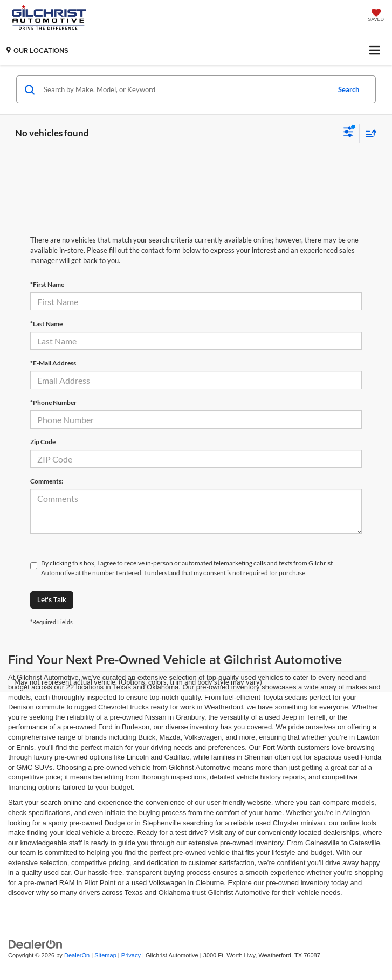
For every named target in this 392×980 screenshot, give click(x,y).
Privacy (131, 955)
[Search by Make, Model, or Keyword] (185, 89)
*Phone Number (53, 402)
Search (349, 89)
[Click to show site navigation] (375, 51)
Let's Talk (52, 600)
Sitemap (105, 955)
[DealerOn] (36, 944)
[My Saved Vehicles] (376, 16)
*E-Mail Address (53, 363)
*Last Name (46, 324)
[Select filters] (349, 133)
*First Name (47, 284)
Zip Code (43, 442)
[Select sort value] (368, 133)
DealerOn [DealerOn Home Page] (77, 955)
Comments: (47, 481)
